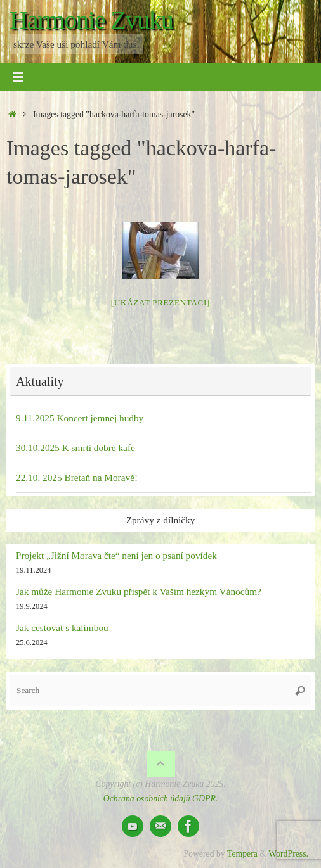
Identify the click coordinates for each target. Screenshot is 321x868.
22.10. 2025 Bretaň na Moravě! (77, 477)
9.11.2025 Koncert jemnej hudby (80, 418)
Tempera (242, 854)
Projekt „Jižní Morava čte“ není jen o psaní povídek (116, 555)
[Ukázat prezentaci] (160, 303)
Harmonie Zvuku (91, 20)
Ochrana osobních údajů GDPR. (160, 799)
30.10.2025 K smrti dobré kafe (75, 448)
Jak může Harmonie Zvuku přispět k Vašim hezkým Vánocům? (139, 591)
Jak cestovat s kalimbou (62, 628)
